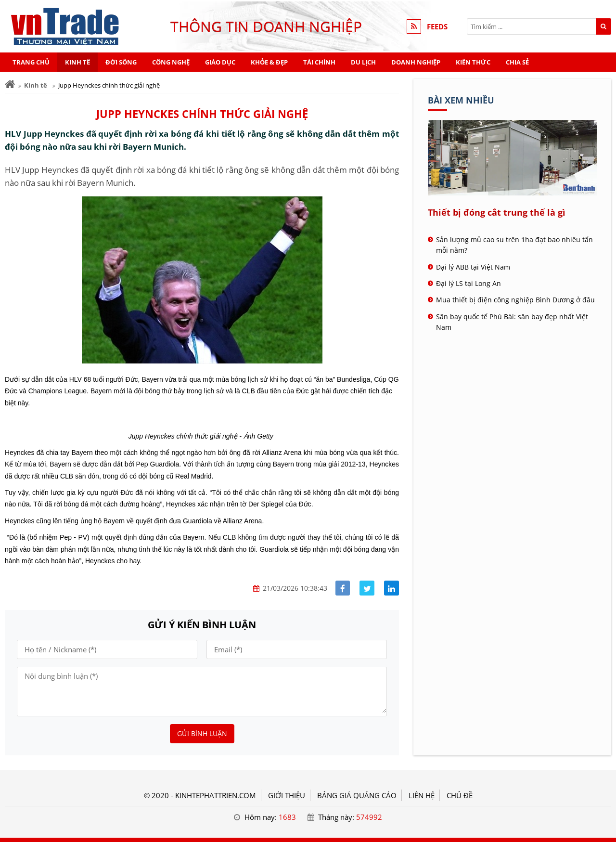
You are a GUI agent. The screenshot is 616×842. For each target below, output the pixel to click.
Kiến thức (473, 62)
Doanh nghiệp (416, 62)
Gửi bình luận (202, 733)
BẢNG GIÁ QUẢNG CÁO (357, 795)
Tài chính (319, 62)
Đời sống (121, 62)
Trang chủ (31, 62)
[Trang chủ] (10, 84)
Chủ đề (460, 795)
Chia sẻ (517, 62)
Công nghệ (171, 62)
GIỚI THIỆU (287, 795)
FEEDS (437, 26)
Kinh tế (77, 62)
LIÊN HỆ (422, 795)
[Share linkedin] (391, 588)
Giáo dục (220, 62)
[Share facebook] (343, 588)
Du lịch (363, 62)
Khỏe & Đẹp (269, 62)
